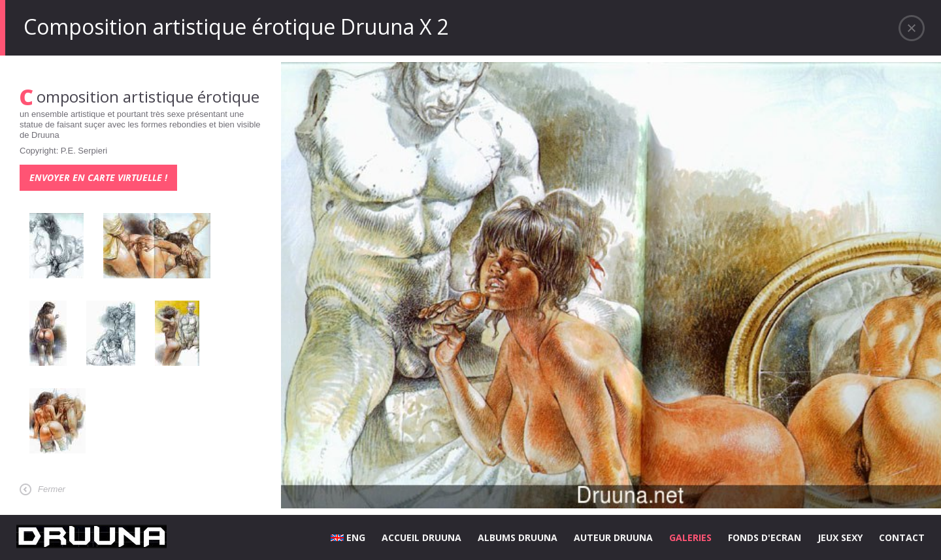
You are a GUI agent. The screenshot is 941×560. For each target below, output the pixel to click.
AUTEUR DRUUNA (613, 537)
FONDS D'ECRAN (765, 537)
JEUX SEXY (840, 537)
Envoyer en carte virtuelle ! (98, 177)
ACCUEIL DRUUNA (421, 537)
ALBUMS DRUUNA (518, 537)
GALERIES (690, 537)
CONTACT (902, 537)
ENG (348, 537)
